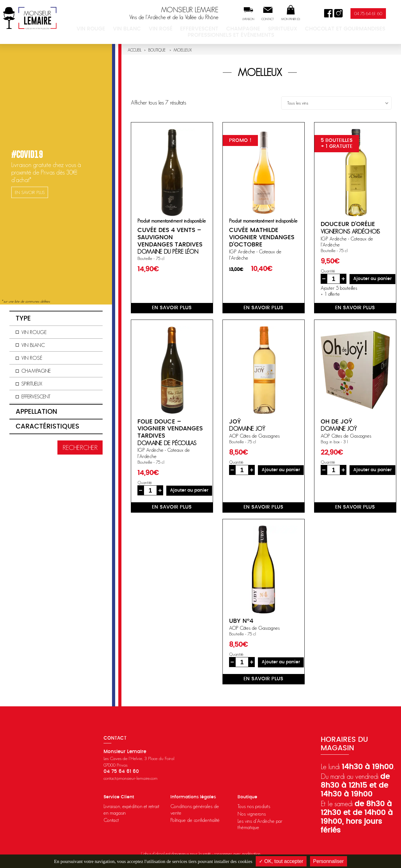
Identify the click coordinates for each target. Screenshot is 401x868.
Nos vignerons (252, 814)
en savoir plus (172, 308)
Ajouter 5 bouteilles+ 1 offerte (339, 291)
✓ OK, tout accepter (281, 861)
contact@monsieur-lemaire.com (131, 778)
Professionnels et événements (364, 34)
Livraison (260, 21)
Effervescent (180, 34)
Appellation (36, 412)
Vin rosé (151, 34)
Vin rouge (99, 34)
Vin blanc (126, 34)
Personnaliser (329, 861)
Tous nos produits (254, 806)
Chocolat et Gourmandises (292, 34)
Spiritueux (243, 34)
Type (23, 318)
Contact (280, 21)
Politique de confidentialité (195, 820)
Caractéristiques (48, 426)
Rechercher (80, 447)
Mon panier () (302, 21)
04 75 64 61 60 (380, 15)
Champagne (214, 34)
